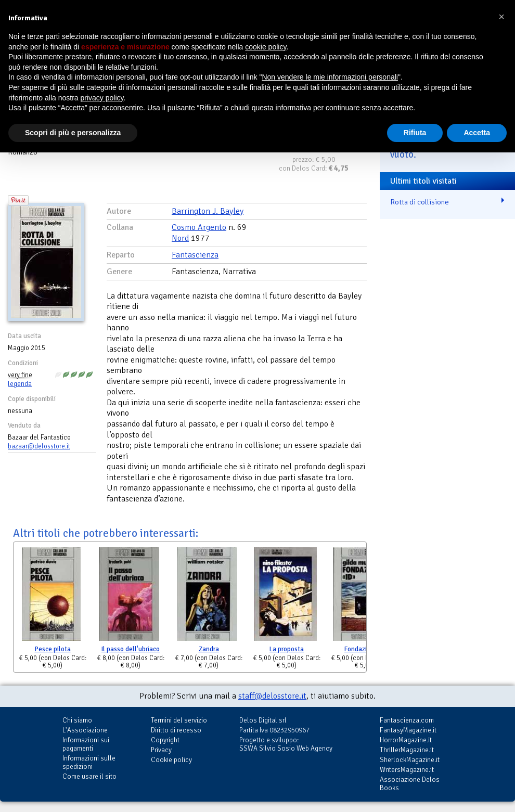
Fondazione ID (365, 649)
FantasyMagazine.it (408, 730)
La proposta (287, 649)
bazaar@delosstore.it (39, 446)
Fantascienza (195, 255)
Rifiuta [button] (415, 133)
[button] (501, 17)
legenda (20, 384)
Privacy (161, 750)
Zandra (209, 649)
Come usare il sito (89, 776)
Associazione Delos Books (410, 784)
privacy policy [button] (102, 98)
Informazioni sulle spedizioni (89, 762)
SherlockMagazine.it (410, 760)
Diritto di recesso (176, 730)
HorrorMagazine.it (406, 740)
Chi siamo (77, 720)
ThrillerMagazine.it (407, 750)
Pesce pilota (53, 649)
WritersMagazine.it (407, 770)
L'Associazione (85, 730)
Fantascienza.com (407, 720)
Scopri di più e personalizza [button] (73, 133)
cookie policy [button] (266, 47)
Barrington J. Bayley (208, 211)
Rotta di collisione (420, 202)
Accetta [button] (477, 133)
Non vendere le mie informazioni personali (330, 77)
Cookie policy (171, 760)
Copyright (165, 740)
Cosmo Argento (199, 227)
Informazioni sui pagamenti (86, 744)
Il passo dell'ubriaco (131, 649)
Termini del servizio (179, 720)
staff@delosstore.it (272, 696)
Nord (180, 238)
